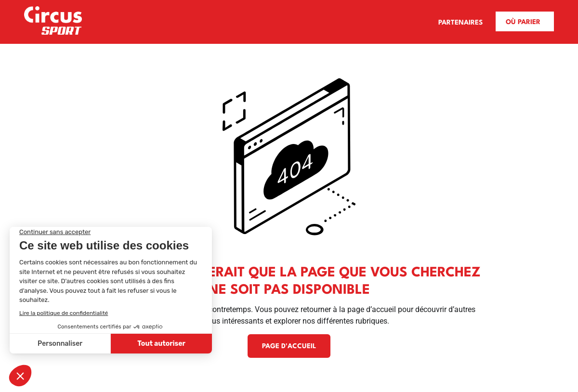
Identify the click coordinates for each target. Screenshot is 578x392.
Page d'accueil (289, 346)
